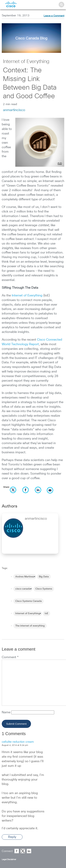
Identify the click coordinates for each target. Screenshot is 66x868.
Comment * (10, 657)
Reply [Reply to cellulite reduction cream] (12, 837)
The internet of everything (30, 626)
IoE (46, 613)
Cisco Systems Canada (29, 601)
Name (7, 712)
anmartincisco (14, 110)
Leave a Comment (54, 16)
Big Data (44, 577)
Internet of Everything (26, 62)
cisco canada (23, 589)
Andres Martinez (25, 577)
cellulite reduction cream (18, 742)
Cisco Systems (44, 589)
